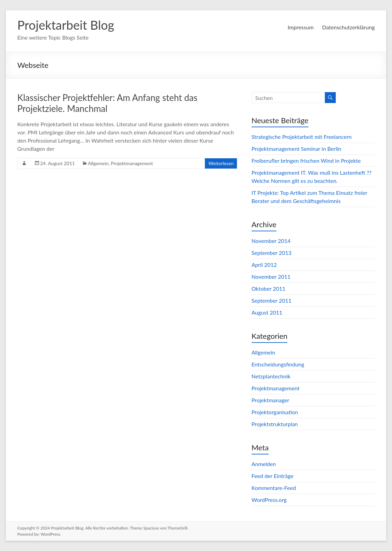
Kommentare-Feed (274, 488)
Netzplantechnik (271, 376)
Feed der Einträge (273, 476)
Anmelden (264, 464)
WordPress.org (269, 500)
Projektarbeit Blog (66, 25)
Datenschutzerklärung (348, 27)
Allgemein (98, 163)
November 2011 (271, 277)
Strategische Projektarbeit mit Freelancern (302, 137)
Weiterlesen (221, 163)
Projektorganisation (275, 412)
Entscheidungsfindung (278, 364)
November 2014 (271, 241)
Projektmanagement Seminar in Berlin (297, 149)
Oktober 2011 (269, 288)
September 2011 (272, 300)
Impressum (301, 27)
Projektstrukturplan (275, 424)
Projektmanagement (132, 163)
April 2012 (264, 265)
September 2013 (272, 253)
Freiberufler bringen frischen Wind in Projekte (306, 161)
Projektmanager (270, 400)
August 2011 (267, 312)
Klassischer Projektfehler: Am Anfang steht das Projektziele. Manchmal (108, 103)
